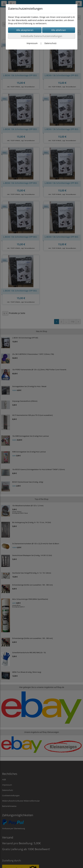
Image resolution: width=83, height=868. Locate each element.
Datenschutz (50, 43)
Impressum (32, 43)
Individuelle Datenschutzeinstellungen (41, 36)
